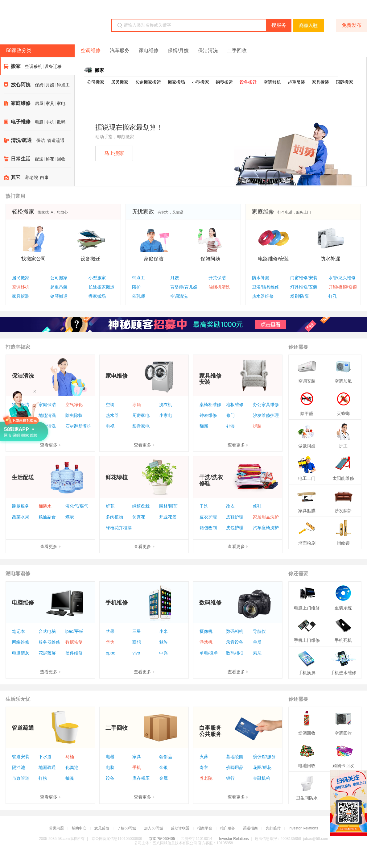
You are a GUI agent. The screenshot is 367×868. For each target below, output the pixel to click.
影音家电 (141, 426)
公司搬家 (96, 82)
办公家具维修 (266, 405)
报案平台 (205, 828)
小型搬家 (200, 82)
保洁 (41, 141)
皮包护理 (235, 528)
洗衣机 (166, 405)
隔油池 (19, 767)
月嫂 (50, 85)
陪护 (136, 287)
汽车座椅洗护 (266, 528)
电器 (110, 757)
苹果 (110, 631)
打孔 (333, 296)
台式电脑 (47, 631)
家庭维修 (21, 103)
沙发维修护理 (266, 415)
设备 (110, 778)
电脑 (39, 122)
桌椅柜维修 (210, 405)
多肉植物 (114, 517)
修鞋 (257, 506)
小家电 (166, 415)
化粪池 (72, 767)
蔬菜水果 (21, 517)
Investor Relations (303, 828)
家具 (50, 104)
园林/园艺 (168, 506)
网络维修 (21, 642)
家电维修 (149, 50)
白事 (44, 178)
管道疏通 (56, 141)
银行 (230, 778)
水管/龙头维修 (342, 278)
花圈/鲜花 (262, 767)
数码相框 (235, 653)
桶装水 (45, 506)
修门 (230, 415)
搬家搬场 (176, 82)
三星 (137, 631)
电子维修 (21, 122)
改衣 (230, 506)
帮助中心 (79, 828)
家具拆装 (320, 82)
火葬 (204, 757)
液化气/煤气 (77, 506)
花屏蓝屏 (47, 653)
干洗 (204, 506)
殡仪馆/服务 (264, 757)
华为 (110, 642)
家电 (61, 104)
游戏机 (206, 642)
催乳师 (138, 296)
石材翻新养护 (78, 426)
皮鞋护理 (235, 517)
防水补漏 (261, 278)
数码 (61, 122)
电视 (110, 426)
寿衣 (204, 767)
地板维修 (235, 405)
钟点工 (63, 85)
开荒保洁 (217, 278)
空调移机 (34, 66)
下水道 (45, 757)
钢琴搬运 (224, 82)
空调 (110, 405)
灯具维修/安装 (304, 287)
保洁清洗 (208, 50)
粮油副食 (47, 517)
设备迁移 (53, 66)
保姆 (39, 85)
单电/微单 (209, 653)
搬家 (16, 66)
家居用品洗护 (266, 517)
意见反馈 (102, 828)
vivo (136, 653)
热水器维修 (263, 296)
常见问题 (56, 828)
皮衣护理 (208, 517)
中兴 (163, 653)
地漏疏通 (47, 767)
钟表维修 (208, 415)
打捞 (43, 778)
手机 (50, 122)
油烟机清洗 (219, 287)
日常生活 (21, 159)
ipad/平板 (74, 631)
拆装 (257, 426)
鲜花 (50, 159)
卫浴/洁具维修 (266, 287)
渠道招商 (250, 828)
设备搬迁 (248, 82)
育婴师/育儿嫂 (184, 287)
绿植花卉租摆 (119, 528)
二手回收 (237, 50)
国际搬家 (344, 82)
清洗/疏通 (21, 140)
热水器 (112, 415)
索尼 (257, 653)
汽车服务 (120, 50)
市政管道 (21, 778)
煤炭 (70, 517)
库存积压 (141, 778)
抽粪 (70, 778)
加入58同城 (153, 828)
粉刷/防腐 (299, 296)
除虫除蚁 (74, 415)
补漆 (230, 426)
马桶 (70, 757)
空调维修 (91, 50)
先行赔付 (273, 828)
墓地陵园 (235, 757)
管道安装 (21, 757)
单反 (257, 642)
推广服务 (228, 828)
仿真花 (139, 517)
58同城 (44, 26)
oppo (111, 653)
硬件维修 (74, 653)
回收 (61, 159)
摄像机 (206, 631)
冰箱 (137, 405)
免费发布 (352, 25)
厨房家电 (141, 415)
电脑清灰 (21, 653)
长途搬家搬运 (148, 82)
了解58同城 (127, 828)
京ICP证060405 (162, 839)
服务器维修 (49, 642)
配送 (39, 159)
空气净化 (74, 405)
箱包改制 (208, 528)
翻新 (204, 426)
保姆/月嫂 (178, 50)
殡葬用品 (235, 767)
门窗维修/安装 (304, 278)
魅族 (163, 642)
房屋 (39, 104)
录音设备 (235, 642)
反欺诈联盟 (180, 828)
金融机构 (262, 778)
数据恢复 (74, 642)
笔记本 (19, 631)
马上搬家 (114, 153)
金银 (163, 767)
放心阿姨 (21, 85)
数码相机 (235, 631)
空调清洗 (179, 296)
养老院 (31, 178)
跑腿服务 (21, 506)
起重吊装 (296, 82)
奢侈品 (166, 757)
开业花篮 (168, 517)
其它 (16, 177)
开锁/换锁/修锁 (343, 287)
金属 (163, 778)
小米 (163, 631)
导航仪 (259, 631)
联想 (137, 642)
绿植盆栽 (141, 506)
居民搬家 (120, 82)
